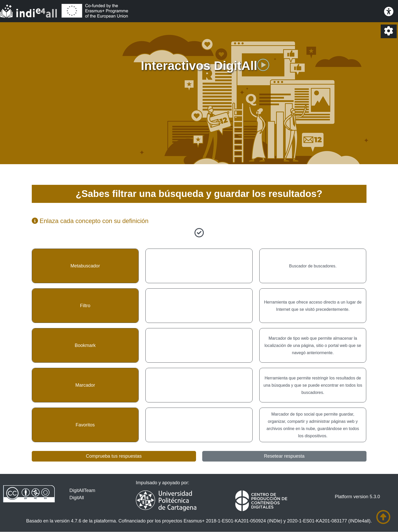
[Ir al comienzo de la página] (383, 517)
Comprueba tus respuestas (114, 456)
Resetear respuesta (284, 456)
